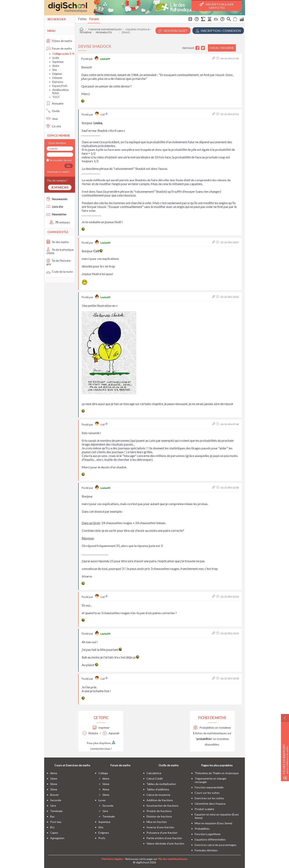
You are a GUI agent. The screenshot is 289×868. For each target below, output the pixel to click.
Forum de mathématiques (105, 29)
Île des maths (58, 242)
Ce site (54, 126)
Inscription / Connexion (218, 31)
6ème (54, 773)
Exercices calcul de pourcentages (216, 845)
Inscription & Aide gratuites (217, 6)
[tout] (126, 32)
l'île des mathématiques (173, 859)
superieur (104, 822)
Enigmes (57, 74)
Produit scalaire (204, 809)
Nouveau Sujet (173, 31)
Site (55, 70)
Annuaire (55, 103)
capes (54, 833)
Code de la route (60, 272)
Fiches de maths (59, 41)
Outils (53, 111)
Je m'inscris (60, 187)
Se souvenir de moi (60, 160)
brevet (54, 795)
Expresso (58, 82)
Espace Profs (60, 86)
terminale (56, 811)
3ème (54, 789)
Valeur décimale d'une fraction (165, 843)
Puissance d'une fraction (162, 833)
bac (52, 816)
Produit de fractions (159, 811)
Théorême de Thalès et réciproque (217, 773)
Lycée (56, 58)
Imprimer (101, 728)
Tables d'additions (158, 789)
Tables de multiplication (161, 784)
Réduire (90, 733)
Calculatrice (154, 773)
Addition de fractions (160, 800)
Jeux (52, 119)
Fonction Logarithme (208, 834)
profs (102, 838)
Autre (56, 66)
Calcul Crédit (155, 778)
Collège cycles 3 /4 (137, 29)
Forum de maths (59, 48)
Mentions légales (112, 859)
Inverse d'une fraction (160, 827)
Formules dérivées (206, 850)
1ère (53, 806)
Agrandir (111, 733)
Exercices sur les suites (209, 798)
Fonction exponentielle (209, 787)
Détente (57, 78)
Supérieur (58, 62)
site (101, 827)
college (103, 773)
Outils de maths (169, 765)
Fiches (82, 19)
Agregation (57, 838)
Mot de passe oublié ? (58, 172)
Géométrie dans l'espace (210, 804)
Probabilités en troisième (212, 728)
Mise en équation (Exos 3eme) (213, 823)
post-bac (56, 822)
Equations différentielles (210, 839)
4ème (54, 784)
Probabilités (104, 32)
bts (52, 827)
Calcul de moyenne (158, 795)
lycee (102, 800)
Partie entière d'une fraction (164, 838)
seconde (56, 800)
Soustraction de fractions (162, 806)
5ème (54, 778)
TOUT (56, 97)
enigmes (104, 833)
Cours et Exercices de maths (72, 765)
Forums (94, 19)
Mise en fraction (157, 822)
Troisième (86, 32)
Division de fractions (159, 816)
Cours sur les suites (207, 793)
